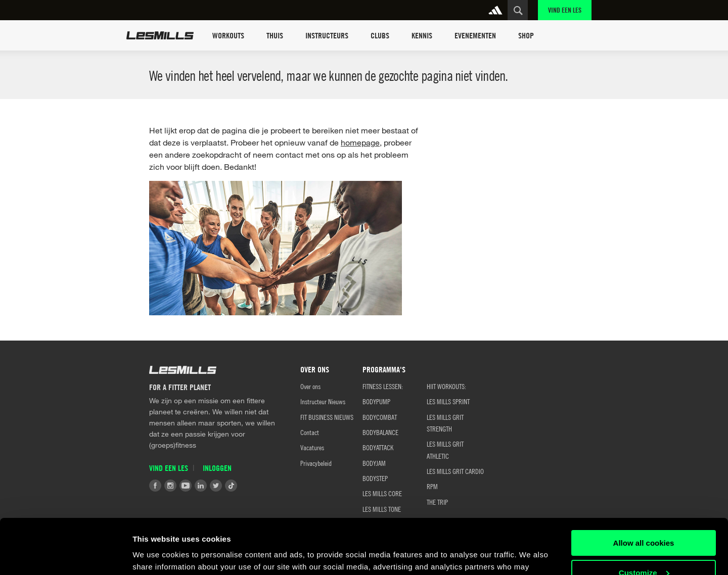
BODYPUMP (376, 401)
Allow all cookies (644, 491)
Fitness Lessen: (383, 386)
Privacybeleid (316, 463)
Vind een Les (565, 10)
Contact (310, 432)
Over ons (310, 386)
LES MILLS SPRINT (448, 401)
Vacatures (312, 447)
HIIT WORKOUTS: (446, 386)
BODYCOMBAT (380, 417)
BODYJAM (374, 463)
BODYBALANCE (380, 432)
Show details (156, 555)
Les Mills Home (160, 35)
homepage (360, 142)
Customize (644, 521)
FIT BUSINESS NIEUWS (327, 417)
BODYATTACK (378, 447)
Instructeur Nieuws (323, 401)
